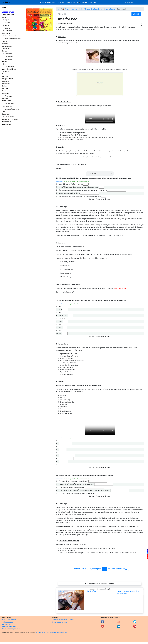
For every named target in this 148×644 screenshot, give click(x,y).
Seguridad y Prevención (10, 119)
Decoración (6, 84)
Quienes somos (8, 622)
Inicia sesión (59, 182)
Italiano (7, 28)
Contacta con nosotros (59, 622)
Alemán (7, 25)
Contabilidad (9, 56)
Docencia (5, 81)
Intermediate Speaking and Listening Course (100, 9)
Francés (7, 23)
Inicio (4, 8)
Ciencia (5, 64)
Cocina (5, 62)
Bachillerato (6, 114)
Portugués (8, 31)
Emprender (8, 54)
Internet (5, 44)
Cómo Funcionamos (9, 620)
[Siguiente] (118, 569)
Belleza (5, 86)
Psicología (6, 93)
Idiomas (5, 17)
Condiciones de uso (40, 632)
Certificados (6, 624)
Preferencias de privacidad (11, 629)
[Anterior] (92, 569)
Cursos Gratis (8, 12)
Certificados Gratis (73, 3)
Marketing (8, 59)
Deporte (5, 76)
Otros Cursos (7, 122)
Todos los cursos (8, 15)
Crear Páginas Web (11, 36)
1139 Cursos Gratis (45, 3)
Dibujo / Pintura (8, 79)
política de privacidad (51, 632)
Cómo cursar (61, 3)
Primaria (5, 98)
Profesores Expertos (9, 627)
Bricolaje (5, 88)
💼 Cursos (66, 9)
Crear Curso (92, 3)
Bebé (4, 91)
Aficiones (5, 72)
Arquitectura (6, 124)
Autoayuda (6, 49)
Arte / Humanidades (9, 69)
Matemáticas (9, 67)
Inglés (7, 20)
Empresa (5, 51)
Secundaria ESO (8, 101)
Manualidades (7, 46)
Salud (4, 74)
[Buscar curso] (92, 14)
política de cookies (62, 632)
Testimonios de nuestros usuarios (63, 620)
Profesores (84, 3)
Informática (6, 33)
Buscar (136, 14)
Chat (54, 3)
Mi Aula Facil (129, 3)
